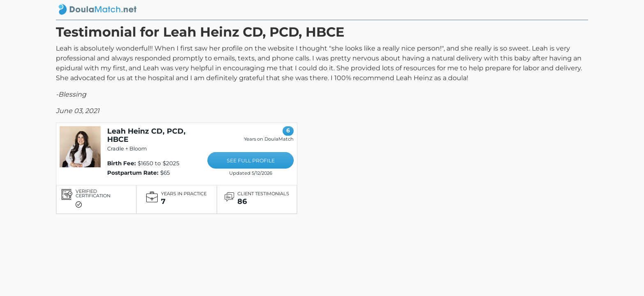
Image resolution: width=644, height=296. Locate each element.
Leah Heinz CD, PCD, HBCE (146, 135)
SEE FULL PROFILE (251, 161)
